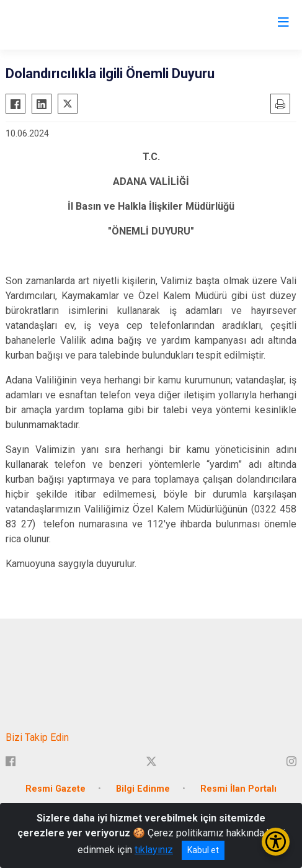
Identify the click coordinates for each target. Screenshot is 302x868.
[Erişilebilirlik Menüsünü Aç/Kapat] (276, 842)
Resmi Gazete (56, 789)
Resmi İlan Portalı (238, 789)
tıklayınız (154, 850)
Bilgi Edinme (143, 789)
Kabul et (203, 850)
